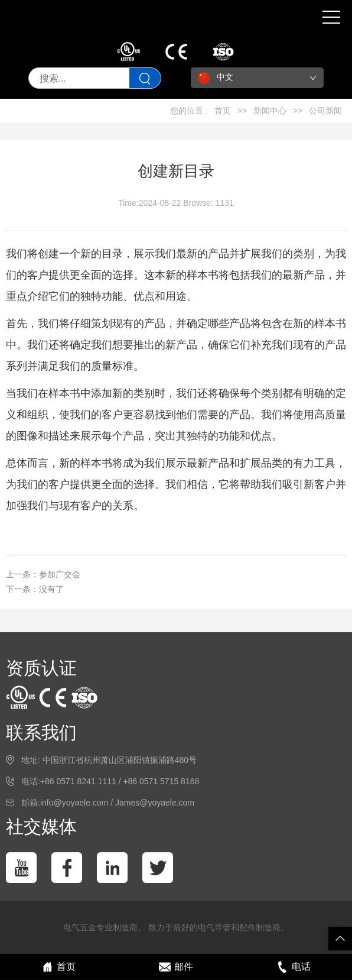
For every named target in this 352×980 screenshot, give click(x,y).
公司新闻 (325, 111)
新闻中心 (270, 111)
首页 (223, 111)
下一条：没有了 (35, 589)
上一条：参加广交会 (43, 574)
